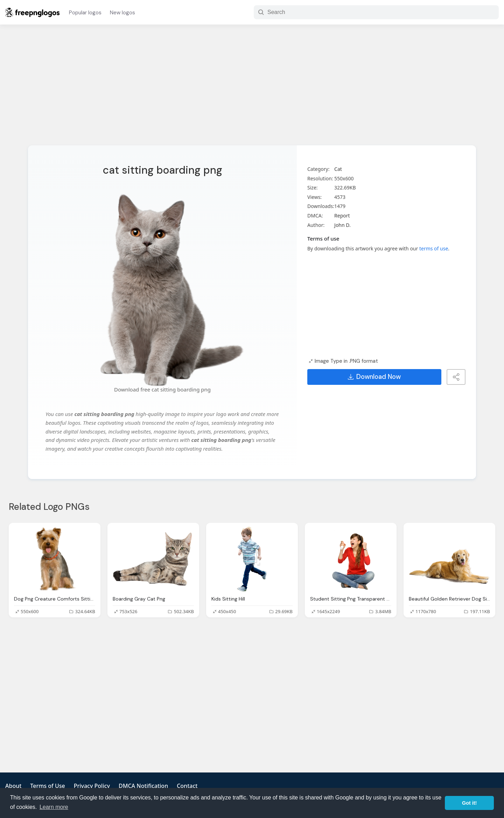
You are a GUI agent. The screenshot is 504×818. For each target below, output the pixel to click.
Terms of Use (47, 786)
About (13, 786)
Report (342, 216)
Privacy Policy (92, 786)
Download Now (374, 377)
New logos (122, 13)
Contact (187, 786)
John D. (342, 225)
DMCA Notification (143, 786)
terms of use (434, 248)
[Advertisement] (252, 89)
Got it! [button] (469, 803)
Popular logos (85, 13)
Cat (338, 169)
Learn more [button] (54, 807)
